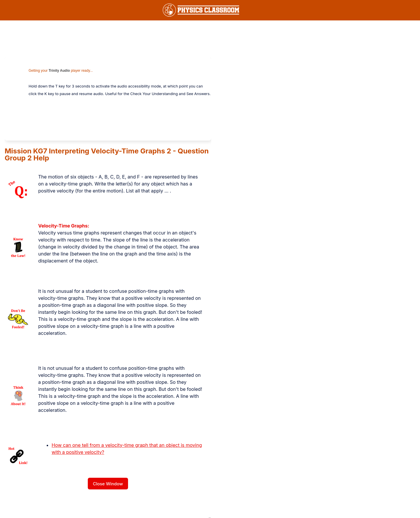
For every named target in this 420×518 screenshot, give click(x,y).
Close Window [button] (108, 484)
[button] (395, 10)
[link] (201, 10)
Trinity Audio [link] (59, 71)
